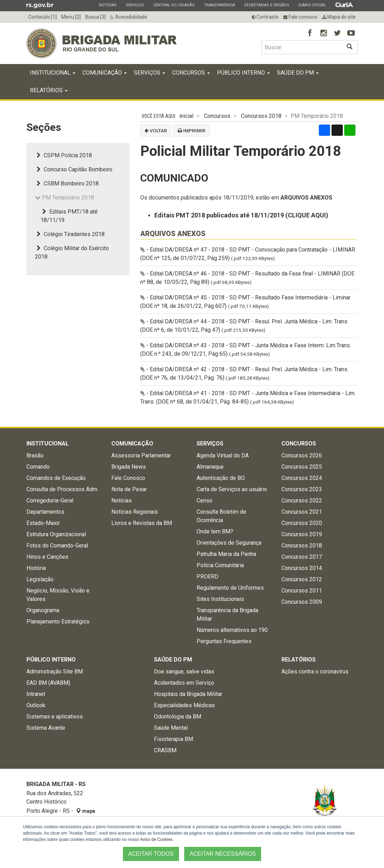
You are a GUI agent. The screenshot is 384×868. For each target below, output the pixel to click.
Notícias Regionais (135, 512)
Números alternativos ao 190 (232, 630)
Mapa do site (339, 17)
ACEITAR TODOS (151, 854)
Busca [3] (95, 17)
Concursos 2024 (302, 478)
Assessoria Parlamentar (141, 455)
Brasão (35, 455)
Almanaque (210, 467)
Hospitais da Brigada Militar (188, 694)
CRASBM (165, 750)
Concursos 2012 (302, 579)
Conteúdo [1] (42, 17)
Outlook (36, 705)
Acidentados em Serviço (184, 683)
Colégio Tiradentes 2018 (70, 234)
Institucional (53, 73)
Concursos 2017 (302, 557)
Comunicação (105, 73)
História (36, 568)
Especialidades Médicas (184, 705)
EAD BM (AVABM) (48, 683)
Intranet (36, 694)
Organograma (43, 610)
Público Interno (243, 73)
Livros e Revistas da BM (142, 523)
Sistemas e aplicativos (55, 717)
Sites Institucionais (220, 599)
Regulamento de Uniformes (230, 588)
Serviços (135, 5)
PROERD (208, 576)
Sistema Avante (46, 728)
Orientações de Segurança (229, 543)
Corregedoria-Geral (50, 500)
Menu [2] (71, 17)
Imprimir (191, 131)
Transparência (219, 5)
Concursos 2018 (261, 116)
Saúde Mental (171, 728)
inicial (186, 116)
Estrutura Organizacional (56, 534)
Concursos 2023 (302, 489)
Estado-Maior (43, 523)
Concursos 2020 (302, 523)
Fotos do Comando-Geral (57, 546)
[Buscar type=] (302, 47)
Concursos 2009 (302, 602)
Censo (205, 500)
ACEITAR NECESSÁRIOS (223, 854)
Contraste (265, 17)
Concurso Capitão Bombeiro (74, 169)
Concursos (191, 73)
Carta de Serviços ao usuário (232, 489)
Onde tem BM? (215, 531)
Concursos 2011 (302, 591)
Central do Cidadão (174, 5)
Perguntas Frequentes (224, 641)
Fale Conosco (128, 478)
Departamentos (45, 512)
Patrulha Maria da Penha (226, 554)
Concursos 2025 (302, 467)
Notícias (108, 5)
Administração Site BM (55, 671)
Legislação (40, 579)
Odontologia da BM (178, 717)
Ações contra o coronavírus (315, 671)
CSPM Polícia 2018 (63, 155)
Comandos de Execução (56, 478)
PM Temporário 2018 (64, 198)
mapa (86, 811)
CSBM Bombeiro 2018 (67, 183)
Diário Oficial (312, 5)
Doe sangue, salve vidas (184, 671)
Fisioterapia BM (174, 739)
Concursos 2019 (302, 534)
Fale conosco (300, 17)
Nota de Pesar (129, 489)
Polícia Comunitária (220, 565)
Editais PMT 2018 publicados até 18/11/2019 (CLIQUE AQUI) (241, 215)
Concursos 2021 (302, 512)
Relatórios (49, 90)
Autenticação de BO (221, 478)
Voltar (156, 131)
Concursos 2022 (302, 500)
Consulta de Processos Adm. (62, 489)
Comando (38, 467)
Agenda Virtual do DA (223, 455)
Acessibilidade (129, 17)
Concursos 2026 (302, 455)
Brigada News (129, 467)
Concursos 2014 (302, 568)
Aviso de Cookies (156, 840)
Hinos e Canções (47, 557)
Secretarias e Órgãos (267, 5)
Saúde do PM (298, 73)
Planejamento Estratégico (58, 622)
